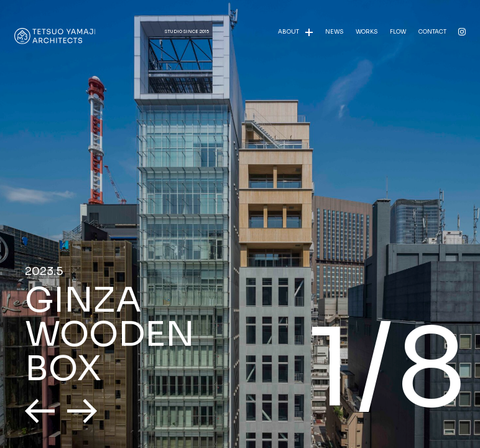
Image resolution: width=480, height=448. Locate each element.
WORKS (367, 32)
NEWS (334, 32)
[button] (40, 411)
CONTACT (432, 32)
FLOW (398, 32)
